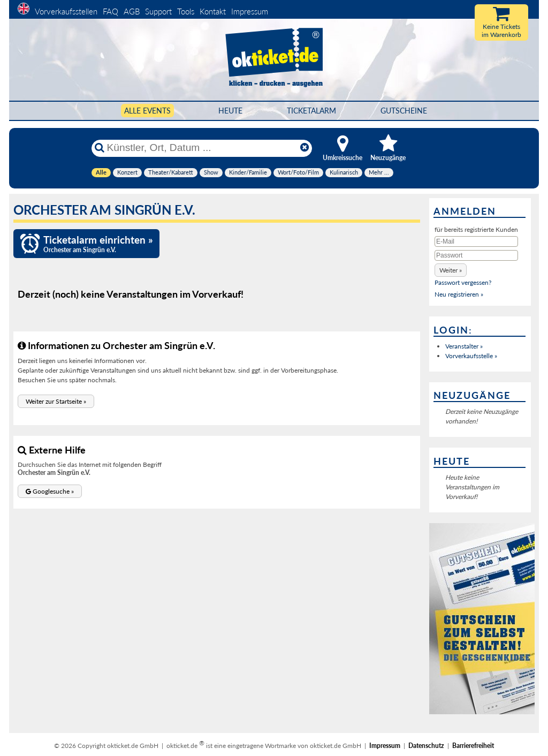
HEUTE (230, 111)
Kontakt (213, 11)
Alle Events (147, 111)
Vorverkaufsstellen (66, 11)
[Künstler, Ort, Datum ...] (201, 148)
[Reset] (305, 148)
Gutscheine (404, 111)
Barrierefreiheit (473, 746)
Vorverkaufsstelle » (471, 356)
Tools (186, 11)
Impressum (250, 11)
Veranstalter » (464, 346)
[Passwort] (476, 255)
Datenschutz (426, 746)
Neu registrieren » (459, 294)
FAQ (111, 11)
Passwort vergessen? (463, 282)
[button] (56, 401)
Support (158, 11)
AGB (132, 11)
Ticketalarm (311, 111)
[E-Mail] (476, 241)
